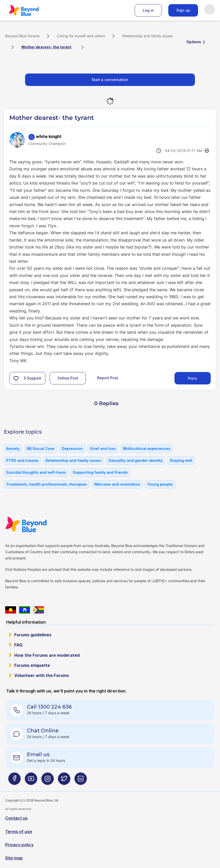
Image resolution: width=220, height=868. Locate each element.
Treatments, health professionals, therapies (47, 484)
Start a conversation (110, 80)
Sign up (183, 10)
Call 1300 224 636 (49, 707)
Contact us (16, 818)
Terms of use (19, 831)
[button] (16, 378)
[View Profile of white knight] (49, 136)
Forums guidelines (33, 635)
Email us (38, 754)
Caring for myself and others (81, 36)
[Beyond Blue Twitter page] (64, 781)
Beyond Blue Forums (31, 10)
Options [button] (194, 42)
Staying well (181, 460)
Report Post (108, 378)
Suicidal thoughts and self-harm (36, 472)
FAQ (18, 645)
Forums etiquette (32, 665)
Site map (14, 858)
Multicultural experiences (147, 448)
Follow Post (68, 378)
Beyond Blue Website (36, 524)
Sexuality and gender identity (136, 460)
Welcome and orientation (117, 484)
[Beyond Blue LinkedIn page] (81, 781)
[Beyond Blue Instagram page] (48, 781)
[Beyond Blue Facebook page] (14, 781)
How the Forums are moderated (47, 655)
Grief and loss (103, 448)
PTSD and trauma (22, 460)
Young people (160, 484)
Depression (72, 448)
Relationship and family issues (147, 36)
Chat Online (43, 731)
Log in (148, 10)
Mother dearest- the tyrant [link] (46, 47)
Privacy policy (19, 845)
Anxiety (13, 448)
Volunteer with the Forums (42, 675)
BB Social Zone (41, 448)
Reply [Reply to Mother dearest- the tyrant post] (192, 378)
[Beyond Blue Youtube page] (31, 781)
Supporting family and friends (100, 472)
